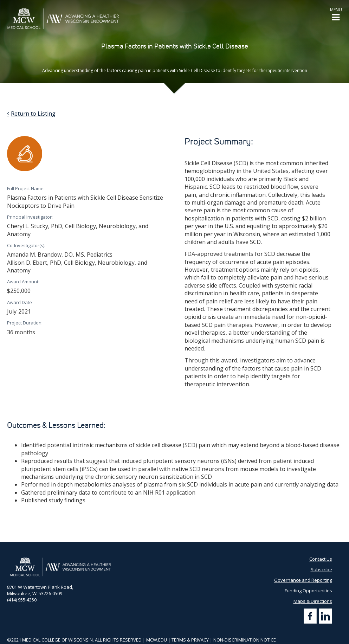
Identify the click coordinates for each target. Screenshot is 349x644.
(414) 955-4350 (22, 600)
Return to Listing (33, 114)
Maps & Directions (313, 601)
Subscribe (321, 569)
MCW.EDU (157, 640)
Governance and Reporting (303, 580)
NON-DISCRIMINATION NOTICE (245, 640)
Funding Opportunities (308, 591)
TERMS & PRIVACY (190, 640)
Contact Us (321, 559)
